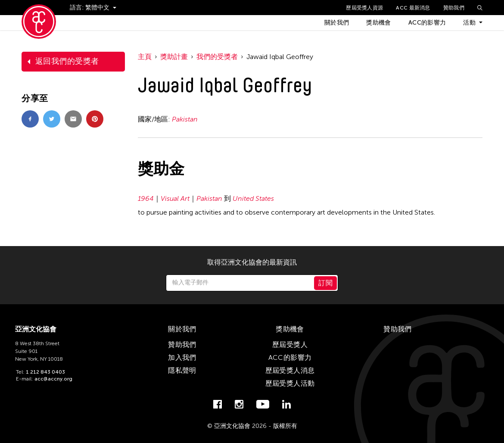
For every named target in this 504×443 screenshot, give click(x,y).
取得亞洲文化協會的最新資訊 (252, 262)
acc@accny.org (53, 379)
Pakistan (185, 119)
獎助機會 (378, 23)
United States (253, 198)
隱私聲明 (182, 370)
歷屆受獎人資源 (364, 8)
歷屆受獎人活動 (290, 383)
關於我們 (337, 23)
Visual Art (175, 198)
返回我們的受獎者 (67, 61)
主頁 (145, 57)
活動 (469, 23)
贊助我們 (454, 8)
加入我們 (182, 357)
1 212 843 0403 (45, 372)
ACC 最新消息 (413, 8)
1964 (146, 198)
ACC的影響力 (427, 23)
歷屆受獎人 (290, 345)
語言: (78, 8)
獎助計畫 (174, 57)
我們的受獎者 (217, 57)
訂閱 (325, 283)
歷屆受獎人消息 (290, 370)
